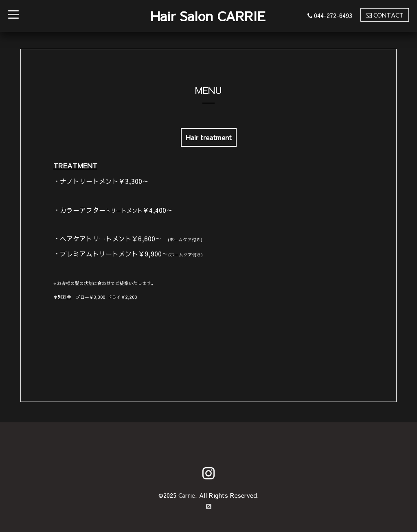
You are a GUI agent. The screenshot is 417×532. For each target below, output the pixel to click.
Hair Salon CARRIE (208, 16)
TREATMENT (75, 166)
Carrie (187, 495)
